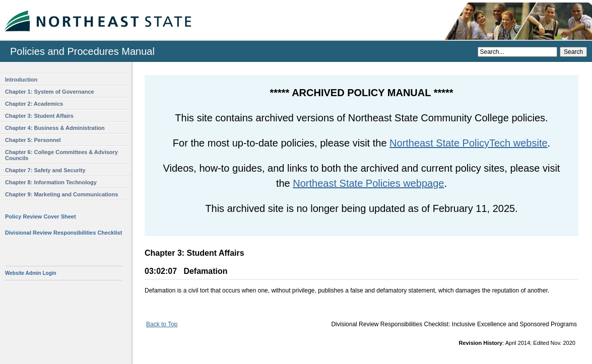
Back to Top (162, 324)
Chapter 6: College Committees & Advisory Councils (61, 155)
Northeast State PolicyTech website (469, 143)
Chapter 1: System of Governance (50, 92)
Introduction (21, 80)
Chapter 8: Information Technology (51, 182)
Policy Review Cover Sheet (41, 216)
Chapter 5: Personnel (33, 140)
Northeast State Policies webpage (368, 183)
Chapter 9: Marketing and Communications (61, 194)
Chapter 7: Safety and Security (45, 170)
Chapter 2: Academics (34, 104)
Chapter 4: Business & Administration (55, 128)
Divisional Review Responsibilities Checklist (63, 233)
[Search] (517, 52)
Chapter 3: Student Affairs (39, 116)
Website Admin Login (31, 273)
